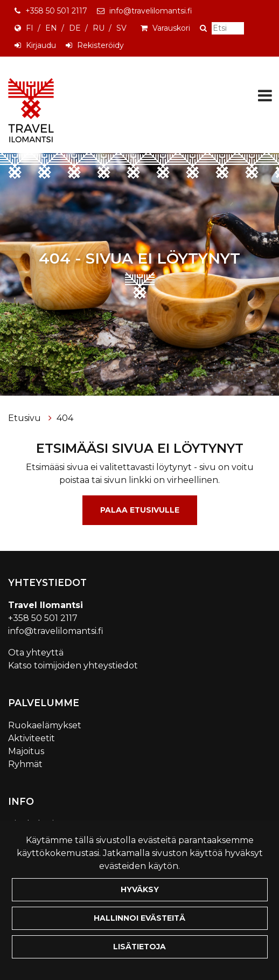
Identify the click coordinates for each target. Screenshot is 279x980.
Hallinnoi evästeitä (139, 918)
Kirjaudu (41, 45)
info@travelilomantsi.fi (151, 11)
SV (121, 28)
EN (51, 28)
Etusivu (26, 418)
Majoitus (26, 751)
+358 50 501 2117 (56, 11)
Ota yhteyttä (36, 653)
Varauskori (171, 28)
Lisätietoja (139, 947)
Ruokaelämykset (45, 725)
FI (30, 28)
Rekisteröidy (100, 45)
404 (65, 418)
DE (75, 28)
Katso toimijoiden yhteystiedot (73, 665)
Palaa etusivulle (140, 510)
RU (99, 28)
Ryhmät (25, 764)
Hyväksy (140, 889)
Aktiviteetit (32, 738)
